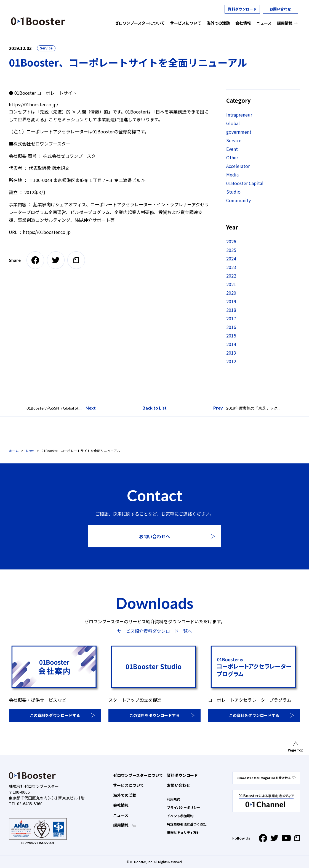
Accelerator (238, 166)
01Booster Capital (245, 183)
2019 (231, 301)
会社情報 (121, 805)
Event (232, 149)
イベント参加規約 (180, 816)
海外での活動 (125, 795)
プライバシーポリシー (183, 807)
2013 (231, 353)
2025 (231, 250)
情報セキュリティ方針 (183, 832)
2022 (231, 276)
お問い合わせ (280, 9)
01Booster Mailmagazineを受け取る (266, 778)
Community (239, 200)
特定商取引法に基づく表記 (187, 824)
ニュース (121, 815)
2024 (231, 258)
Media (232, 175)
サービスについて (129, 785)
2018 (231, 310)
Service (46, 48)
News (30, 451)
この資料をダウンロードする (55, 715)
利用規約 (174, 799)
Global (233, 123)
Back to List (154, 408)
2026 (231, 241)
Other (232, 157)
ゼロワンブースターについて (138, 775)
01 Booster (38, 21)
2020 (231, 293)
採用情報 (121, 825)
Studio (233, 192)
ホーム (14, 451)
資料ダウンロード (242, 9)
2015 (231, 336)
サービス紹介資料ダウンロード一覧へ (154, 631)
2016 (231, 327)
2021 (231, 284)
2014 (231, 344)
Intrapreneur (239, 115)
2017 (231, 318)
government (239, 132)
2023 (231, 267)
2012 (231, 361)
